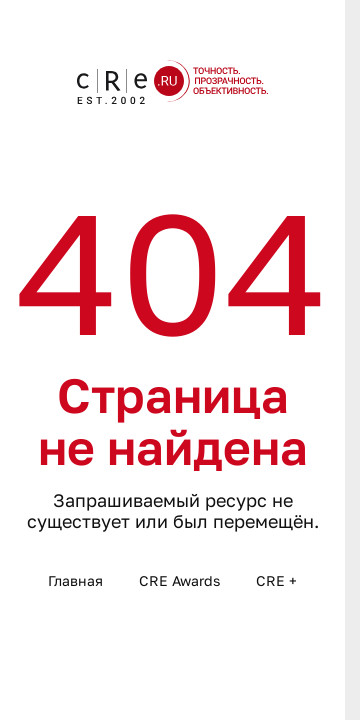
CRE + (276, 580)
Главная (75, 580)
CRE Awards (179, 580)
